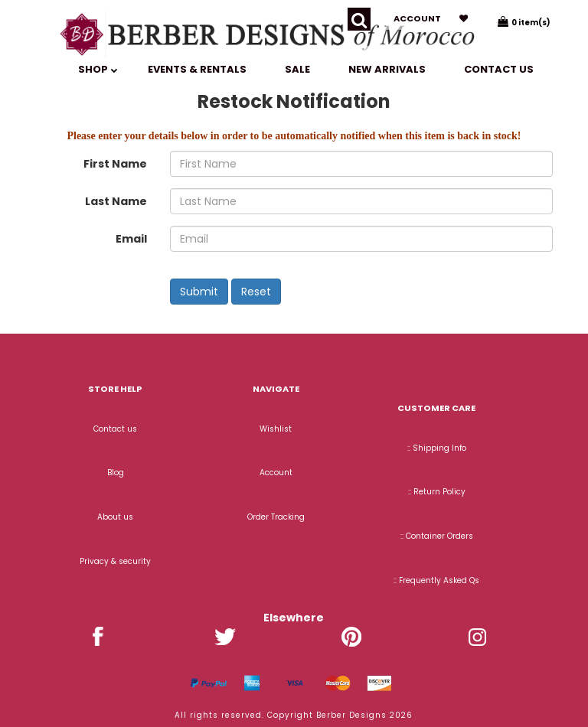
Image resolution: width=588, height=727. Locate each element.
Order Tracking (276, 517)
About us (115, 517)
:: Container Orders (437, 536)
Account (417, 18)
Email (131, 239)
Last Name (116, 201)
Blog (116, 473)
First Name (115, 164)
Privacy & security (115, 561)
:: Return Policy (437, 492)
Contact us (499, 69)
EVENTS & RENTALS (197, 69)
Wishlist (276, 429)
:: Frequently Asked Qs (436, 580)
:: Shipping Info (437, 448)
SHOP (98, 69)
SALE (297, 69)
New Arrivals (387, 69)
